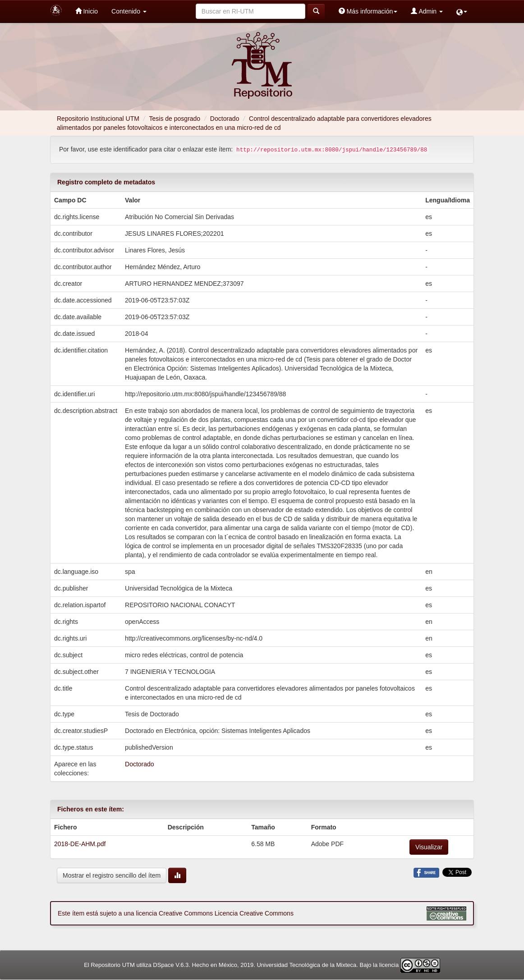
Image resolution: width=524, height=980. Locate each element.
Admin (427, 11)
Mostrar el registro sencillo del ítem (112, 875)
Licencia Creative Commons (254, 913)
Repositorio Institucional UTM (98, 119)
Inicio (87, 11)
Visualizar (429, 847)
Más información (368, 11)
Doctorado (225, 119)
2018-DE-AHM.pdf (80, 844)
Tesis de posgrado (175, 119)
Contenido (129, 11)
